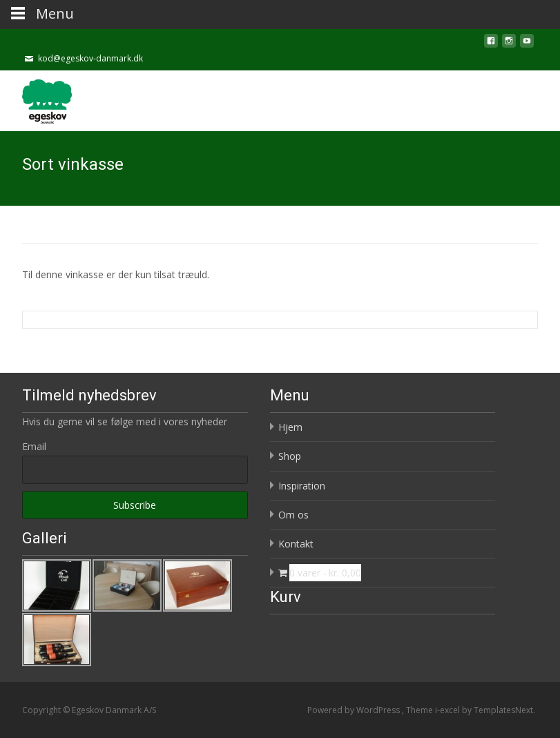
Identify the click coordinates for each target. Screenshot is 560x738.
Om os (293, 515)
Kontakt (296, 544)
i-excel (448, 710)
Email (34, 446)
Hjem (290, 427)
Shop (290, 456)
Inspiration (302, 486)
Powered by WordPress (355, 710)
